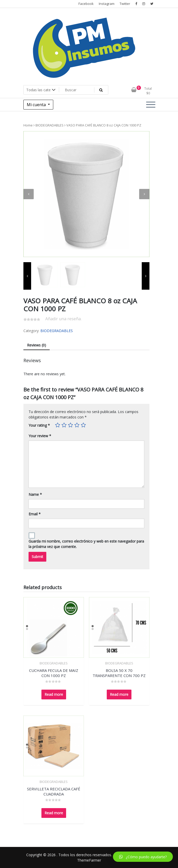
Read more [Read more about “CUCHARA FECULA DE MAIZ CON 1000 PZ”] (54, 694)
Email (35, 514)
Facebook (86, 4)
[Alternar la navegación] (151, 105)
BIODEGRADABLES (50, 125)
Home (28, 125)
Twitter (125, 4)
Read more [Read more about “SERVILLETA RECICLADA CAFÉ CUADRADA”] (54, 813)
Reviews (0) (37, 345)
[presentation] (29, 194)
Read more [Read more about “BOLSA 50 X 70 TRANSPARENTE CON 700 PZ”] (119, 694)
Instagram (107, 4)
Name (35, 494)
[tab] (37, 345)
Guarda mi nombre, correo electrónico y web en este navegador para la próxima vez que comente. (86, 544)
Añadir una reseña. (63, 319)
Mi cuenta (37, 105)
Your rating (39, 425)
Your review (40, 436)
